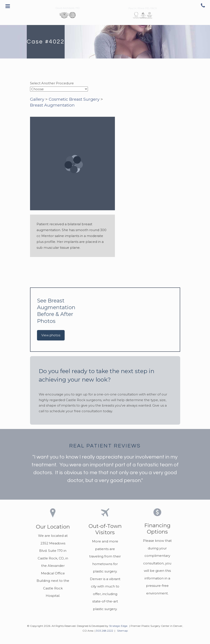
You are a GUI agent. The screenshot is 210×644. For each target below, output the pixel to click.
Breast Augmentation (52, 105)
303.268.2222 (105, 631)
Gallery (37, 99)
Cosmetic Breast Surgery (74, 99)
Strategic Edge (118, 626)
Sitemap (122, 631)
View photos (51, 335)
